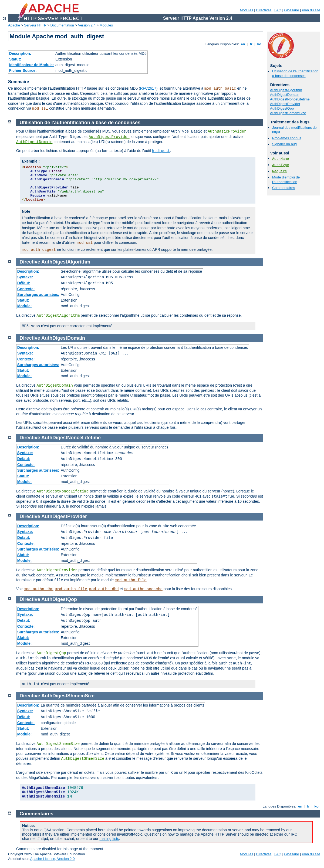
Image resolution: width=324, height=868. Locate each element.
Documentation (62, 25)
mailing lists (109, 839)
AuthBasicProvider (227, 131)
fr (251, 44)
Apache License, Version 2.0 (53, 859)
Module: (25, 306)
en (243, 44)
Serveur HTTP (35, 25)
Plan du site (311, 10)
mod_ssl (40, 109)
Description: (20, 53)
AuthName (281, 159)
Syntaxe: (25, 277)
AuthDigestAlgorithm (286, 90)
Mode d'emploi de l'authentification (286, 180)
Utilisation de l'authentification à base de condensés (295, 73)
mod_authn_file (131, 580)
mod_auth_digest (39, 250)
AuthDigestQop (282, 108)
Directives (264, 10)
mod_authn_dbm (38, 589)
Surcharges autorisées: (38, 295)
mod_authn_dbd (104, 589)
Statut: (15, 59)
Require (280, 171)
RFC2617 (148, 88)
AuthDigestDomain (285, 95)
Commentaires (284, 188)
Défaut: (24, 283)
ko (259, 44)
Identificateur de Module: (32, 65)
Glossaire (292, 10)
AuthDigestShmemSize (288, 113)
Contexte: (26, 289)
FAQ (278, 10)
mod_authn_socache (143, 589)
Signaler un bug (284, 144)
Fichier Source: (23, 70)
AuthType (281, 165)
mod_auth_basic (220, 89)
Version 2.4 (87, 25)
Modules (246, 10)
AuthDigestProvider (285, 104)
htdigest (161, 151)
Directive (30, 262)
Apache (14, 25)
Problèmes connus (287, 138)
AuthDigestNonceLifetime (290, 99)
